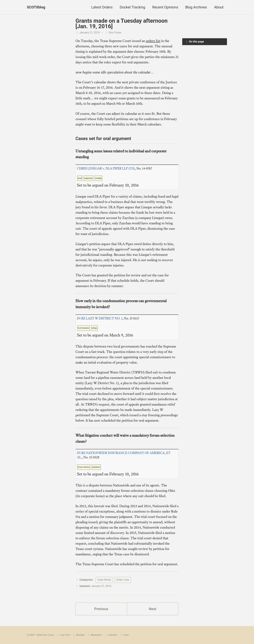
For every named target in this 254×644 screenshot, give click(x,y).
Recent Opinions (165, 7)
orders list (153, 41)
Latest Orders (102, 7)
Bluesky (79, 635)
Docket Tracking (132, 7)
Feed (124, 635)
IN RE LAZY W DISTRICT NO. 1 (100, 319)
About (219, 7)
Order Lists (123, 580)
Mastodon (95, 635)
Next (153, 609)
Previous (101, 609)
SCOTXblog (36, 7)
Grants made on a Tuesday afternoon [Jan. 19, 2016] (122, 24)
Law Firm (63, 635)
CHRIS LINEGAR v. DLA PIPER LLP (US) (106, 169)
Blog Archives (196, 7)
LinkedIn (111, 635)
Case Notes (104, 580)
